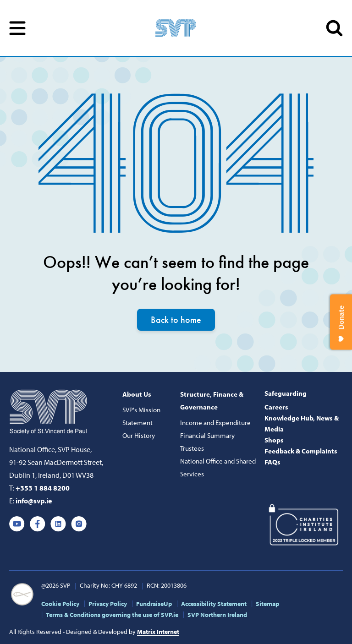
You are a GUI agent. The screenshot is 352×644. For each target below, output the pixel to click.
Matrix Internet (158, 632)
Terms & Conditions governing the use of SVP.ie (112, 615)
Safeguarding (286, 393)
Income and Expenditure (215, 423)
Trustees (192, 448)
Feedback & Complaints (301, 451)
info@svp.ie (34, 501)
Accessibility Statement (214, 604)
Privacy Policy (108, 604)
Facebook (38, 524)
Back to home (176, 320)
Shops (274, 440)
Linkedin (58, 524)
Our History (139, 435)
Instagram (79, 524)
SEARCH (334, 28)
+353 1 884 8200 (43, 488)
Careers (276, 407)
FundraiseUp (154, 604)
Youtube (17, 524)
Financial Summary (207, 435)
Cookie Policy (60, 604)
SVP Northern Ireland (217, 615)
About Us (137, 394)
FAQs (272, 462)
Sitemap (267, 604)
